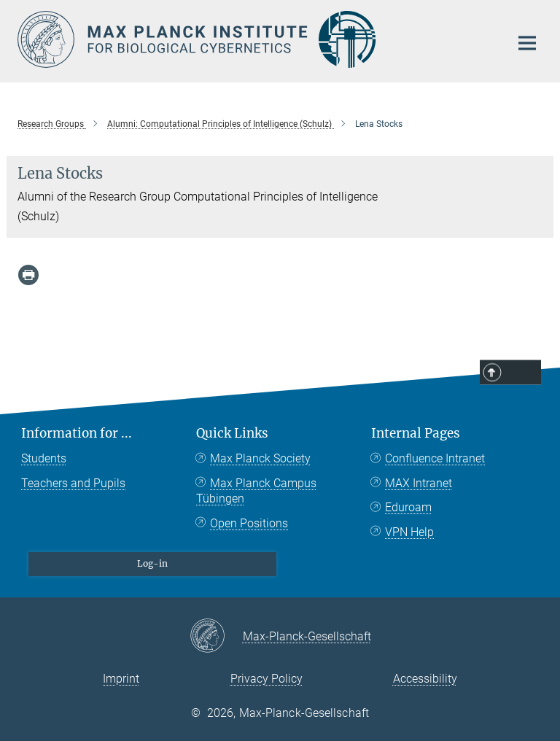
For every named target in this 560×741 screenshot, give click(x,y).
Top (522, 373)
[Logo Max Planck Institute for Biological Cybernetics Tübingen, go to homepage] (254, 39)
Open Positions (249, 523)
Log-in (152, 563)
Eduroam (408, 507)
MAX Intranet (419, 483)
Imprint (121, 679)
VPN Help (409, 532)
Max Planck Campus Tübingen (256, 491)
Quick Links (232, 433)
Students (44, 458)
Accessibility (425, 679)
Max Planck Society (260, 458)
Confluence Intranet (435, 458)
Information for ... (77, 433)
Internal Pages (416, 433)
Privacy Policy (267, 679)
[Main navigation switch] (527, 43)
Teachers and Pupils (73, 483)
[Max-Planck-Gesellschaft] (216, 637)
